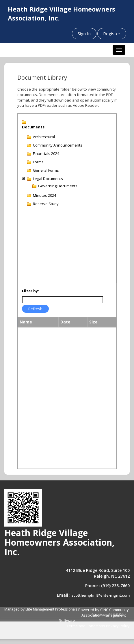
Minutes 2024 (44, 195)
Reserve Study (46, 204)
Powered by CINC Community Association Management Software (94, 615)
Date (65, 322)
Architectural (44, 137)
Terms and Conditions (86, 626)
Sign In (84, 33)
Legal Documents (48, 179)
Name (26, 322)
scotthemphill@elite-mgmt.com (101, 595)
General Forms (46, 170)
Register (112, 33)
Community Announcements (58, 145)
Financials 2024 (46, 153)
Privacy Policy (118, 626)
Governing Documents (58, 186)
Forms (38, 162)
